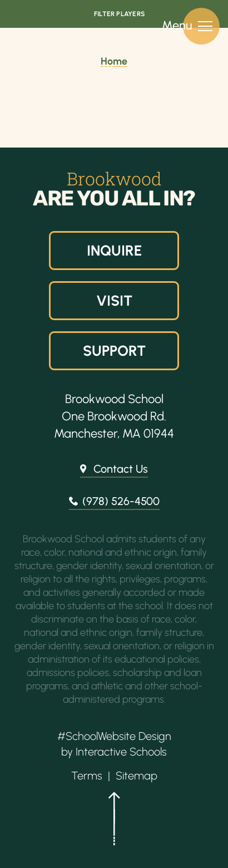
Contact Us (121, 469)
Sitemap (137, 776)
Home (114, 61)
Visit (114, 301)
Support (114, 351)
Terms (87, 776)
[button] (114, 823)
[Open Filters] (114, 14)
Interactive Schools (121, 752)
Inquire (114, 251)
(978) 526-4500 (121, 501)
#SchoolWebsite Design (114, 736)
